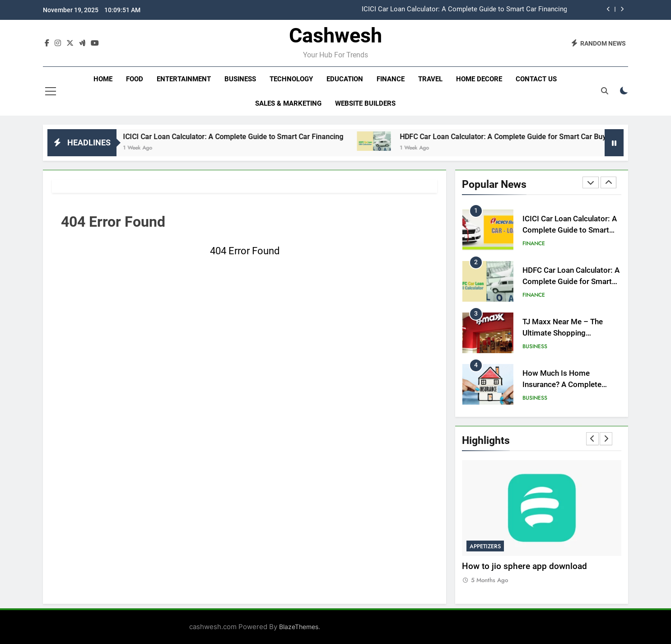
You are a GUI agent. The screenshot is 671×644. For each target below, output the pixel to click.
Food (135, 79)
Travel (430, 79)
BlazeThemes (299, 627)
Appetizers (485, 546)
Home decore (479, 79)
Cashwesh (335, 35)
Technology (291, 79)
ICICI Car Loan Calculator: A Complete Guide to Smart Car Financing (464, 9)
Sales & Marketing (288, 103)
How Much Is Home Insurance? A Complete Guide (562, 385)
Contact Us (536, 79)
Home (103, 79)
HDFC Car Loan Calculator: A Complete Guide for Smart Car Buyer (520, 137)
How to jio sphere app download (524, 566)
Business (240, 79)
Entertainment (184, 79)
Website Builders (365, 103)
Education (345, 79)
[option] (393, 9)
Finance (391, 79)
